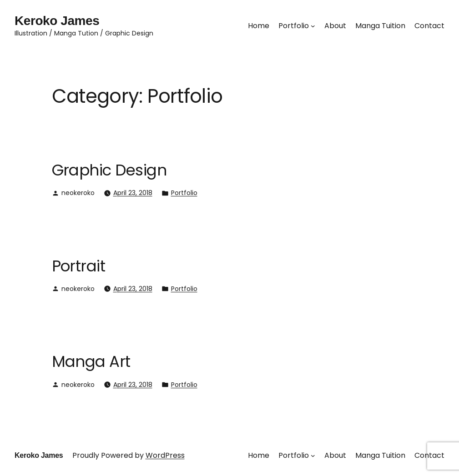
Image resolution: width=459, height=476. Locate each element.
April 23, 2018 (133, 193)
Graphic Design (109, 170)
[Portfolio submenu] (313, 26)
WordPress (165, 455)
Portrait (79, 266)
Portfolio (184, 193)
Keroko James (57, 21)
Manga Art (91, 361)
